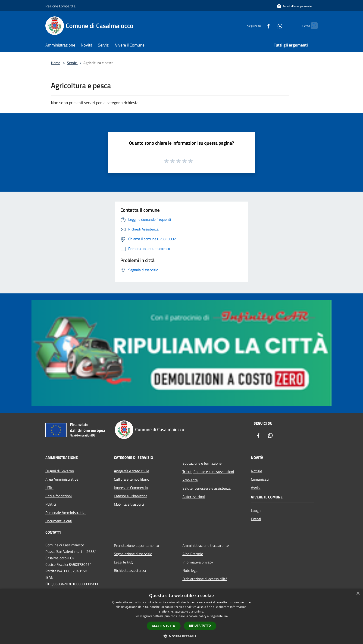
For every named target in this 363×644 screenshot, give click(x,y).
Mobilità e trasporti (129, 504)
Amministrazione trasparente (206, 545)
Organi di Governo (60, 471)
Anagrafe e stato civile (131, 471)
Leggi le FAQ (124, 562)
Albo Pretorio (193, 554)
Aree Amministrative (62, 479)
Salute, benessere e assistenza (207, 488)
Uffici (49, 488)
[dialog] (181, 616)
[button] (181, 636)
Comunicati (260, 479)
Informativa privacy (198, 562)
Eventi (256, 519)
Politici (51, 504)
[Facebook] (259, 26)
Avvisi (256, 488)
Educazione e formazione (202, 463)
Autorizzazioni (194, 497)
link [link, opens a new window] (226, 616)
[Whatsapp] (271, 26)
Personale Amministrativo (66, 513)
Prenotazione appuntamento (136, 545)
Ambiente (190, 480)
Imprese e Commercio (131, 488)
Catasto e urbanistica (131, 496)
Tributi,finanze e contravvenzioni (208, 472)
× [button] (358, 594)
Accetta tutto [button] (164, 626)
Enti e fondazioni (59, 496)
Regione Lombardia (60, 6)
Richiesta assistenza (130, 570)
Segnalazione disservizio (133, 554)
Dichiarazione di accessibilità (205, 579)
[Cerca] (312, 26)
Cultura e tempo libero (131, 479)
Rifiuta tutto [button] (200, 626)
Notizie (257, 471)
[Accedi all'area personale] (294, 6)
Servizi (72, 63)
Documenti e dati (59, 521)
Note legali (191, 570)
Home (56, 63)
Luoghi (256, 510)
